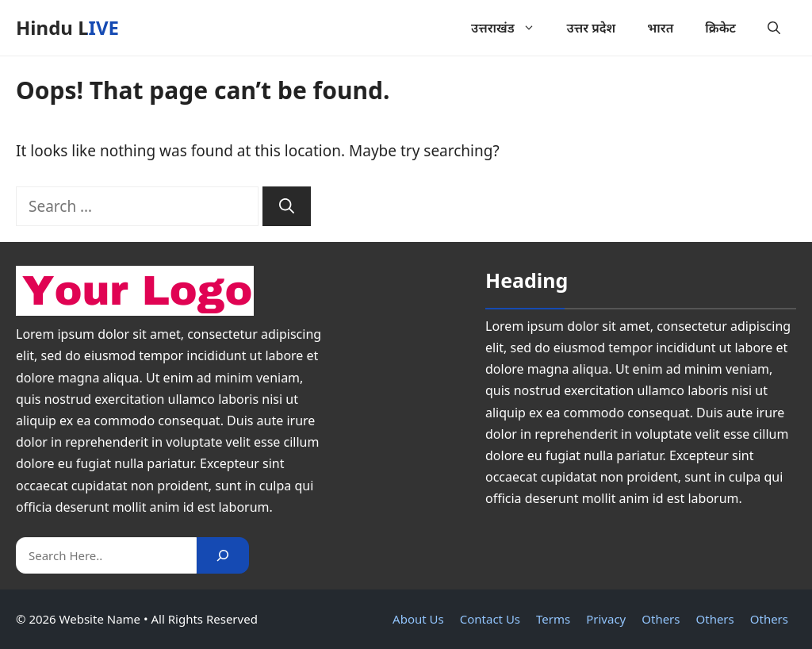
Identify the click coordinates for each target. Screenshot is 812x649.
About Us (418, 619)
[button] (774, 28)
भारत (660, 28)
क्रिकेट (720, 28)
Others (661, 619)
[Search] (287, 207)
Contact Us (490, 619)
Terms (553, 619)
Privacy (606, 619)
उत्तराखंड (511, 28)
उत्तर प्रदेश (592, 28)
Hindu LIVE (67, 27)
